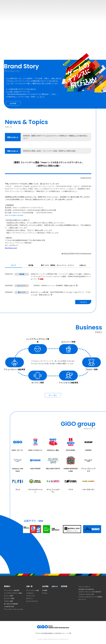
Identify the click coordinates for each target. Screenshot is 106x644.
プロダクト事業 (8, 601)
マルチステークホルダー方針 (86, 594)
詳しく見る (53, 395)
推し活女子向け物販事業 (11, 604)
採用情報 (64, 586)
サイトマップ (82, 599)
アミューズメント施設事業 (12, 590)
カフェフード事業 (9, 598)
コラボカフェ (30, 593)
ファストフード (31, 596)
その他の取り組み (9, 607)
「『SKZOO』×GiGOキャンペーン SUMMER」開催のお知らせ (53, 286)
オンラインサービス (32, 601)
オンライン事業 (8, 596)
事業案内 (7, 586)
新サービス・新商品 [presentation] (48, 265)
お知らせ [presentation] (83, 265)
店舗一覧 (29, 586)
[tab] (14, 265)
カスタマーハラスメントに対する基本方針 (90, 592)
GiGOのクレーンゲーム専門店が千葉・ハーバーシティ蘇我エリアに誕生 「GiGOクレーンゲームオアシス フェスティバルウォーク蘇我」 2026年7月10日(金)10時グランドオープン (61, 277)
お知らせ (55, 586)
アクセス (45, 593)
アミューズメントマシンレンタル (13, 609)
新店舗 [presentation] (31, 265)
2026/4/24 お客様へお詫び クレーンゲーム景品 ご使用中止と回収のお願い (50, 151)
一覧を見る (83, 302)
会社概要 (45, 590)
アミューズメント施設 (33, 590)
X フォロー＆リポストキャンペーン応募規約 (90, 597)
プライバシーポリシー (85, 587)
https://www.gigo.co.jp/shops (14, 215)
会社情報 (13, 103)
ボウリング (29, 598)
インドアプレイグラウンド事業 (13, 593)
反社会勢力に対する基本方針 (86, 589)
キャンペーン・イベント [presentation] (65, 265)
